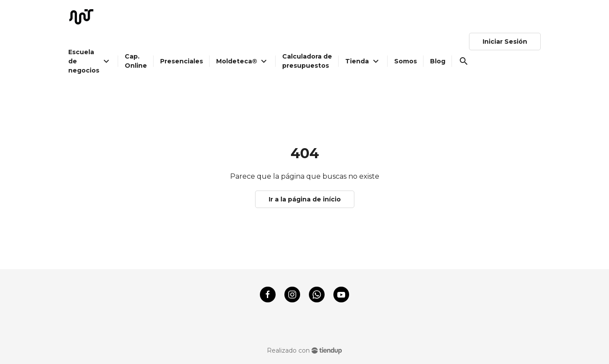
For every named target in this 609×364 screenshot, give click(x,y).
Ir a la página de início (305, 199)
